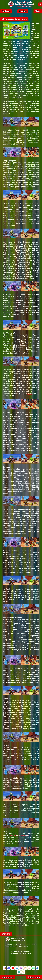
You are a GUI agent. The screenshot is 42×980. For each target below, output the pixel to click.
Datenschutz (34, 977)
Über (38, 11)
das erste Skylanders (19, 835)
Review (23, 11)
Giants (29, 394)
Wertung (6, 934)
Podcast (6, 11)
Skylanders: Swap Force (14, 19)
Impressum (8, 977)
